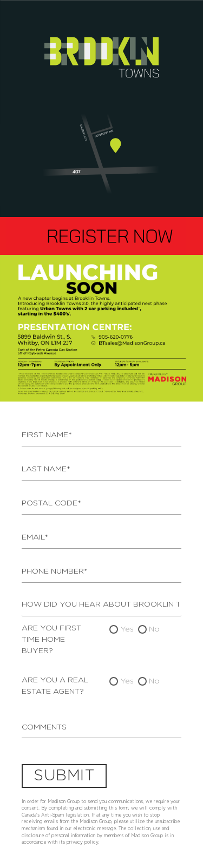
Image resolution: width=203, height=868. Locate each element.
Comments (44, 727)
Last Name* (46, 469)
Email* (35, 537)
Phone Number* (55, 571)
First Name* (47, 435)
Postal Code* (51, 503)
